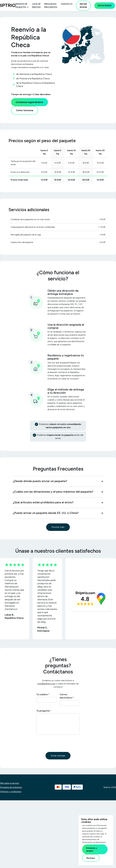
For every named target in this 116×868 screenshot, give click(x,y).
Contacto (67, 4)
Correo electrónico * (67, 696)
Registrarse (105, 6)
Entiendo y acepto (92, 849)
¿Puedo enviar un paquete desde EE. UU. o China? (58, 513)
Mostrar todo (58, 527)
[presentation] (57, 743)
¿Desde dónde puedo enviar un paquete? (58, 481)
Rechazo (91, 858)
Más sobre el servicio (10, 783)
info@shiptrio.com (46, 684)
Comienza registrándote (29, 102)
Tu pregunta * (44, 711)
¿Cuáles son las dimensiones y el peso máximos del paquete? (58, 492)
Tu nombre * (43, 694)
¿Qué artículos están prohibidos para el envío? (58, 502)
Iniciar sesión (83, 6)
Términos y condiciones (11, 792)
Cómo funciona (25, 110)
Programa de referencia (11, 787)
